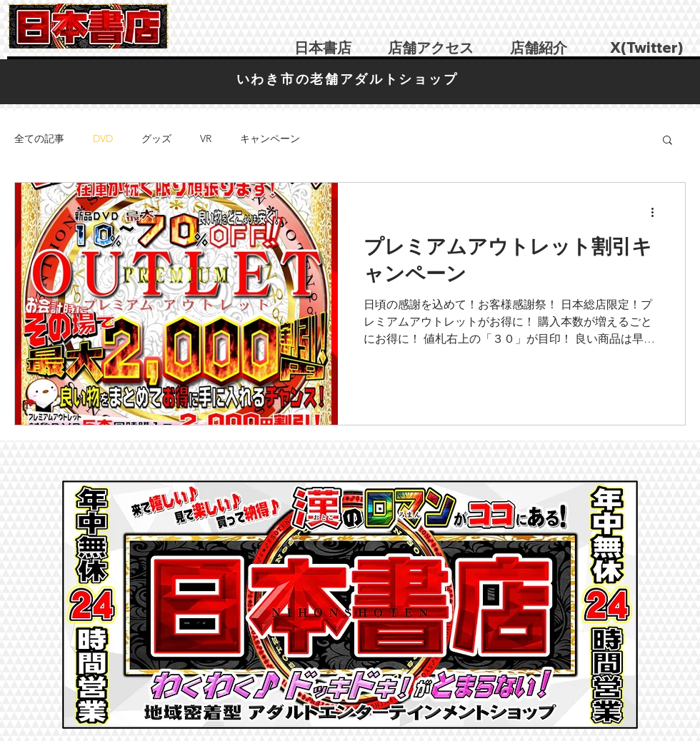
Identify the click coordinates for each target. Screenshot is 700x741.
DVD (103, 138)
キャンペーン (270, 138)
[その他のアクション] (657, 212)
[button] (667, 141)
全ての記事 (39, 138)
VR (206, 138)
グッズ (156, 138)
